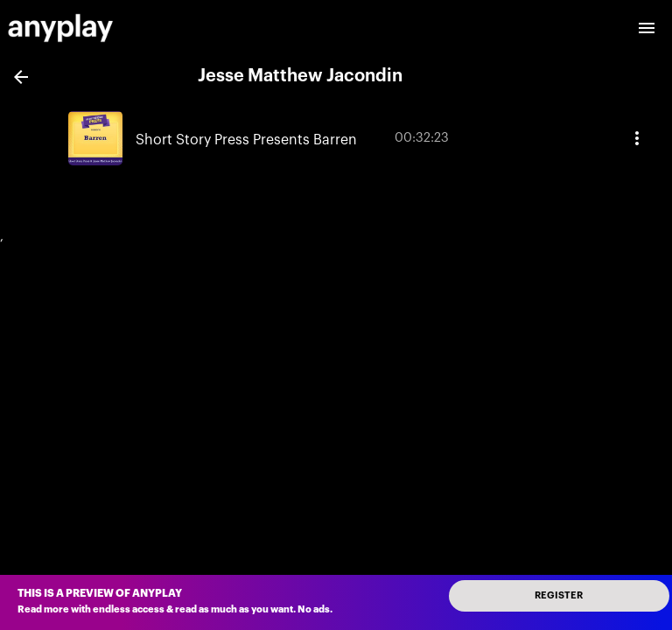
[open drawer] (647, 28)
